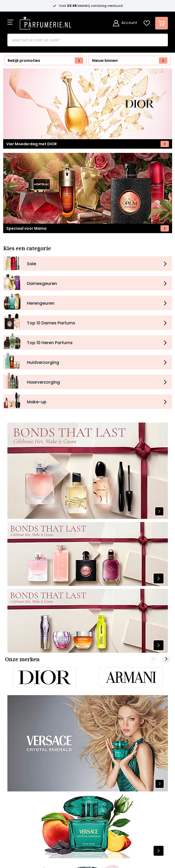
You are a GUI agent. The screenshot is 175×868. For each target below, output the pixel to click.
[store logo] (46, 22)
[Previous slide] (153, 659)
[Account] (125, 23)
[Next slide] (166, 659)
